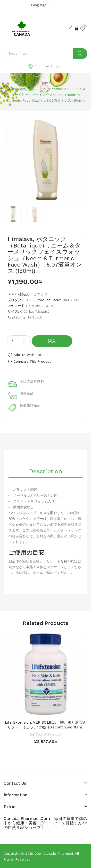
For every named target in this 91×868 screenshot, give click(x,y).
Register (71, 28)
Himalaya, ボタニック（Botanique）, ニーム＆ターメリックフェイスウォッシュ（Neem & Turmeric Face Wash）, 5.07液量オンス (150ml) (46, 95)
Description (45, 471)
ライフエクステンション (45, 734)
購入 (52, 341)
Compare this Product (32, 361)
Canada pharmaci (58, 854)
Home (45, 83)
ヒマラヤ (40, 294)
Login (77, 28)
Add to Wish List (28, 355)
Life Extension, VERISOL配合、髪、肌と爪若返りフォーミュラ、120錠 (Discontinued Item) (45, 725)
